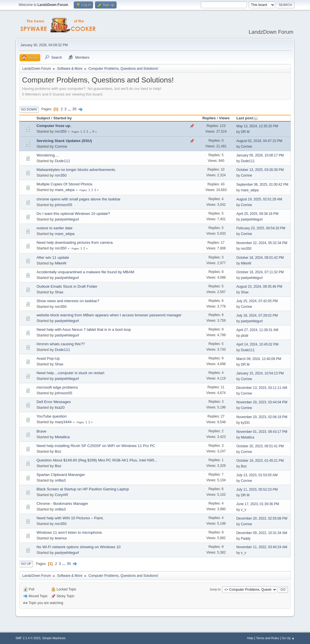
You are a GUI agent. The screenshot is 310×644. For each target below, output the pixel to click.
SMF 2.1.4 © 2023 (28, 638)
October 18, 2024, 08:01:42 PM (260, 258)
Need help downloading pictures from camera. (75, 242)
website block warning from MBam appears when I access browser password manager (109, 315)
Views (224, 118)
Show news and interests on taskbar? (68, 301)
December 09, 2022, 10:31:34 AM (262, 533)
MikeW (61, 263)
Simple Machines (54, 638)
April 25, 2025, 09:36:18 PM (257, 214)
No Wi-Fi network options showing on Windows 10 (79, 547)
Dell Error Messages (54, 402)
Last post (247, 118)
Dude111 (62, 161)
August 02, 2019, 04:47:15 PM (259, 141)
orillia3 (60, 480)
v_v (243, 510)
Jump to (215, 589)
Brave (42, 431)
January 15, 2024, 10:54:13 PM (260, 373)
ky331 (245, 423)
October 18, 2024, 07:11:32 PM (260, 272)
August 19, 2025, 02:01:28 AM (259, 199)
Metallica (62, 437)
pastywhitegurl (67, 219)
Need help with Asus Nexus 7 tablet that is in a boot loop (84, 330)
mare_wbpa (65, 190)
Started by (63, 118)
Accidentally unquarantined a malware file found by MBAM (86, 272)
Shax (59, 292)
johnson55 (64, 205)
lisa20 (60, 407)
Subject (43, 118)
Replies (209, 118)
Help (250, 638)
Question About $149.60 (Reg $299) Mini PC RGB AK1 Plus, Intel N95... (97, 460)
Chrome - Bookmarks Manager (62, 504)
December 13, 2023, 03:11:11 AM (262, 388)
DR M (245, 132)
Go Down (29, 109)
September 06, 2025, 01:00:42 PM (262, 185)
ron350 (61, 131)
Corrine (61, 146)
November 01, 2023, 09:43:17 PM (262, 432)
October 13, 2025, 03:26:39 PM (260, 170)
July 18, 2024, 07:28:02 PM (257, 315)
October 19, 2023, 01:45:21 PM (260, 461)
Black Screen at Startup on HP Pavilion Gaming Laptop (83, 489)
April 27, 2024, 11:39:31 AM (257, 330)
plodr (245, 336)
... (70, 109)
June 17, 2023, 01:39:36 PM (258, 504)
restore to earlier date (55, 228)
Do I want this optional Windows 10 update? (73, 214)
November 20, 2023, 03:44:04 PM (262, 402)
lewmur (61, 538)
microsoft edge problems (57, 387)
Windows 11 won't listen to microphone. (70, 532)
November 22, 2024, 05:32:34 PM (262, 243)
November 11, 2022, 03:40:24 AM (262, 547)
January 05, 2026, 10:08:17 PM (260, 155)
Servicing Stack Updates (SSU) (64, 141)
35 (74, 109)
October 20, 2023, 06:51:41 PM (260, 446)
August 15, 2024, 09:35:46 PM (259, 287)
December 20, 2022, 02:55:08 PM (262, 518)
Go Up (26, 564)
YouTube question (52, 416)
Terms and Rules (268, 638)
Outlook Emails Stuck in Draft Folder (67, 286)
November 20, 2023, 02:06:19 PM (262, 417)
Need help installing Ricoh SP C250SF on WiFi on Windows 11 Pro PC (96, 446)
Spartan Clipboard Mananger (61, 475)
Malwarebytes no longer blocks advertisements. (76, 170)
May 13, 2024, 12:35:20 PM (257, 126)
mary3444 (63, 422)
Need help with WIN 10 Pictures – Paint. (70, 518)
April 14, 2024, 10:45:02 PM (257, 344)
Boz (58, 451)
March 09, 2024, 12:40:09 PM (259, 359)
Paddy (246, 539)
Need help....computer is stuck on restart (70, 373)
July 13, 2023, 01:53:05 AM (257, 475)
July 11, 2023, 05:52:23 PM (257, 490)
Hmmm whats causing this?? (61, 344)
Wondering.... (48, 155)
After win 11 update (53, 258)
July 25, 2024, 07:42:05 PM (257, 301)
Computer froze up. (54, 126)
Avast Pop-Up (48, 358)
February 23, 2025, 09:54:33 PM (261, 228)
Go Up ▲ (288, 638)
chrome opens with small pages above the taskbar (79, 199)
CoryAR (61, 495)
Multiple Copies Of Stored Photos (65, 184)
